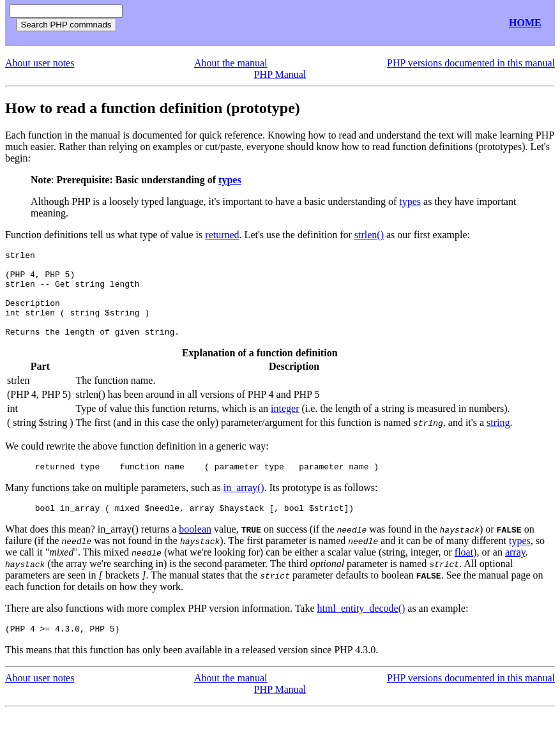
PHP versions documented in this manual (471, 63)
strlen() (369, 235)
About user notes (40, 63)
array (515, 573)
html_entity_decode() (361, 629)
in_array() (244, 507)
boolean (195, 550)
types (230, 180)
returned (222, 235)
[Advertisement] (280, 23)
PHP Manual (280, 74)
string (498, 440)
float (464, 573)
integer (285, 426)
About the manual (231, 63)
